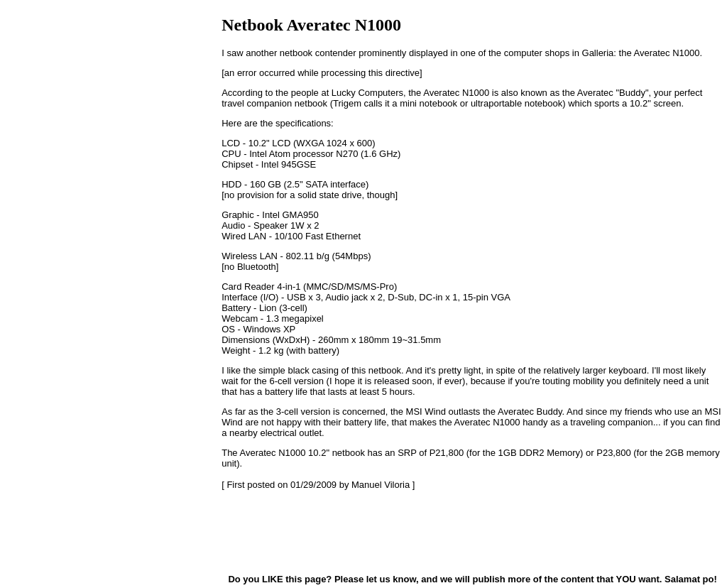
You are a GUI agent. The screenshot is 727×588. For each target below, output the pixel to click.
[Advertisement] (293, 531)
